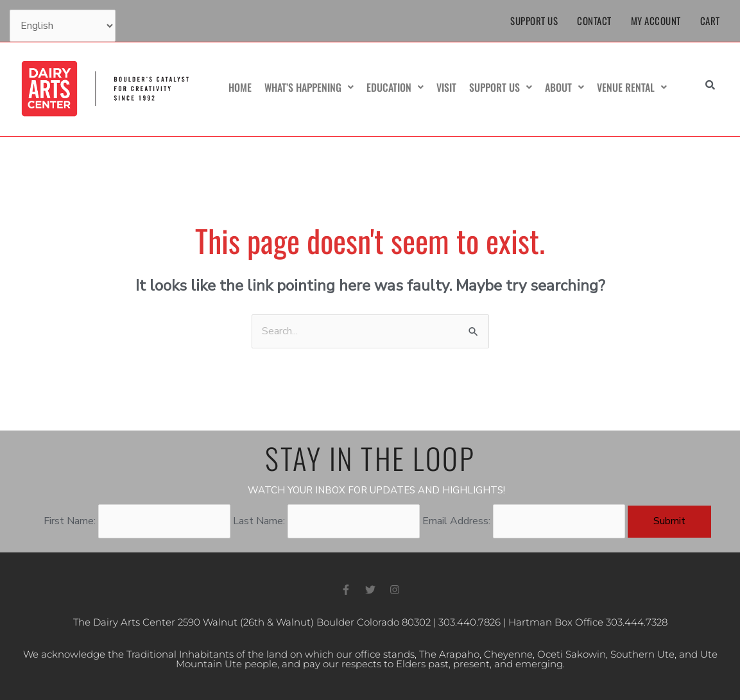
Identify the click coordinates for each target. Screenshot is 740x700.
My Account (656, 21)
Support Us (534, 21)
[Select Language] (63, 26)
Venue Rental (632, 87)
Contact (594, 21)
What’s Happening (309, 87)
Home (240, 87)
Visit (446, 87)
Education (395, 87)
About (564, 87)
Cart (710, 21)
